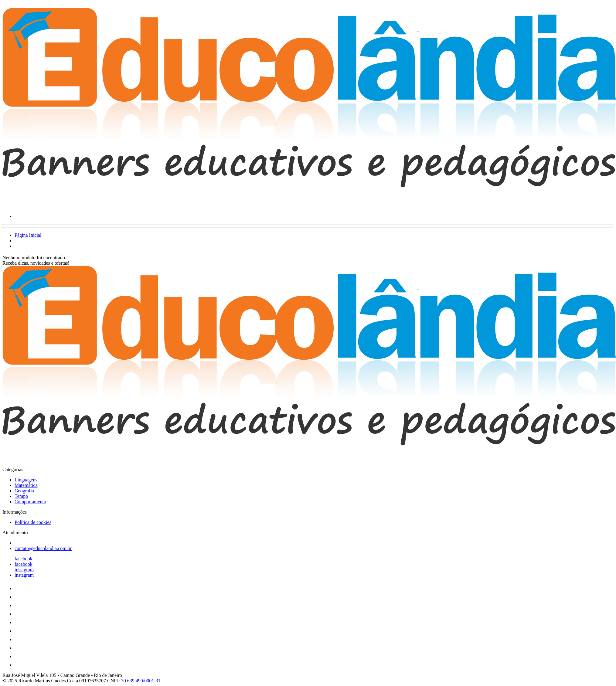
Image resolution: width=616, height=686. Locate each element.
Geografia (24, 491)
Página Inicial (28, 235)
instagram (24, 570)
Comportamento (30, 502)
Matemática (26, 485)
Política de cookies (33, 522)
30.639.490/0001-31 (141, 681)
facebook (24, 559)
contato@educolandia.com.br (43, 548)
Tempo (21, 496)
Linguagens (26, 480)
